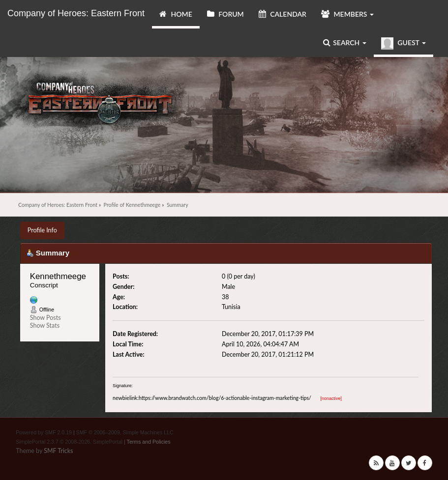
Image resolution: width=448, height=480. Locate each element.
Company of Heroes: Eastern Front (76, 13)
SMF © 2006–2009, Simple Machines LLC (125, 432)
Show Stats (45, 325)
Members (347, 14)
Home (176, 14)
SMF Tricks (58, 451)
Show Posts (45, 318)
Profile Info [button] (42, 230)
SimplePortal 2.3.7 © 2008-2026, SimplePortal (69, 442)
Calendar (283, 14)
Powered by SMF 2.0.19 (44, 432)
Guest (403, 43)
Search (345, 42)
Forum (225, 14)
